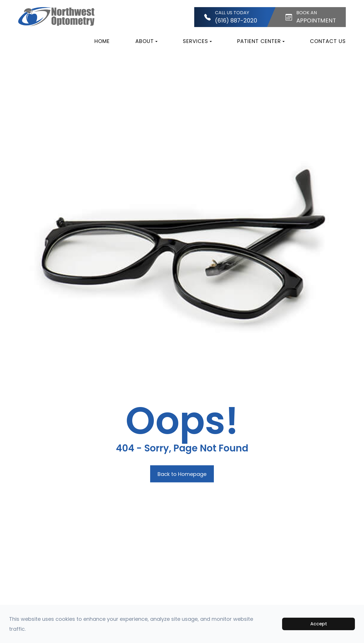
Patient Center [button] (261, 41)
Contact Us (328, 41)
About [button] (146, 41)
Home (102, 41)
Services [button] (197, 41)
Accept (319, 624)
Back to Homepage (182, 474)
